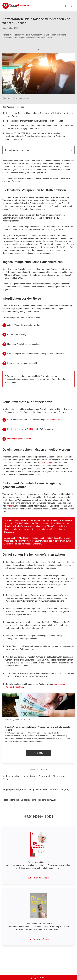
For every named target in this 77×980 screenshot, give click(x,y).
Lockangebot (46, 463)
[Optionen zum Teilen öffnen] (38, 48)
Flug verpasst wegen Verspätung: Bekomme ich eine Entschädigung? (36, 790)
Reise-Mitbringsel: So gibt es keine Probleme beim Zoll (29, 800)
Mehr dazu (38, 753)
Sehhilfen (31, 429)
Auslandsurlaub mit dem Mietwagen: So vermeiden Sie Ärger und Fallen (34, 778)
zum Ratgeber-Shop (38, 878)
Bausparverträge (54, 420)
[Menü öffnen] (72, 6)
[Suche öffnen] (65, 6)
